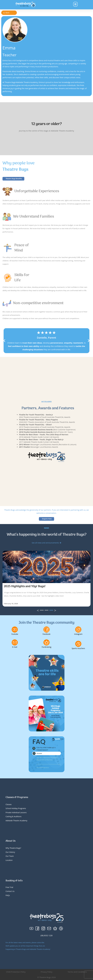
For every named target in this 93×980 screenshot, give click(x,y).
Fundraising (46, 647)
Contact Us (10, 891)
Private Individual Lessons (16, 812)
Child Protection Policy (16, 972)
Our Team (10, 856)
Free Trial (9, 887)
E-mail (15, 647)
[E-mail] (15, 642)
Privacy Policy (46, 972)
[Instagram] (78, 630)
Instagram (78, 634)
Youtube (15, 634)
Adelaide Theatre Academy (16, 821)
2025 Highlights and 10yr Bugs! (25, 586)
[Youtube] (15, 630)
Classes (9, 804)
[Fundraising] (46, 642)
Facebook (46, 634)
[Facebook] (46, 630)
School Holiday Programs (16, 808)
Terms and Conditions (77, 972)
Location (9, 860)
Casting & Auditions (14, 816)
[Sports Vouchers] (78, 644)
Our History (10, 852)
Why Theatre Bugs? (13, 848)
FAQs (8, 895)
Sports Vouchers (78, 648)
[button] (4, 341)
